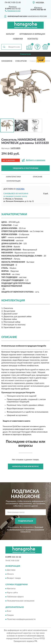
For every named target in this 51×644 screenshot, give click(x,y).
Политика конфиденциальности (21, 619)
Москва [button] (20, 189)
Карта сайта (12, 593)
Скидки (10, 615)
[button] (13, 11)
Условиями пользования (35, 530)
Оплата (10, 574)
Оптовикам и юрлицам (32, 34)
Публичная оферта (15, 597)
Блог (9, 611)
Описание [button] (38, 177)
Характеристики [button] (13, 177)
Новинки (18, 39)
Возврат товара (14, 578)
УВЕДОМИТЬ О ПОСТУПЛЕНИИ (26, 168)
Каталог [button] (10, 34)
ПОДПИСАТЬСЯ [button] (26, 521)
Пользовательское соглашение (21, 601)
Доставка (11, 570)
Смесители (26, 54)
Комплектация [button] (13, 181)
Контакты (33, 39)
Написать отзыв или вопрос (26, 466)
